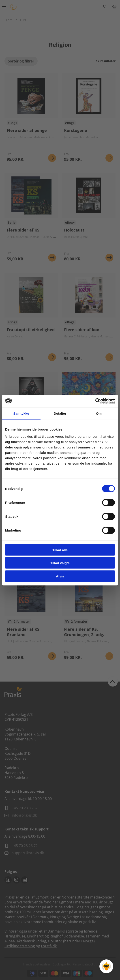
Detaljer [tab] (60, 413)
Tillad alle (60, 550)
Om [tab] (99, 413)
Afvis (60, 576)
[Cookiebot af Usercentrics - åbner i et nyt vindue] (95, 401)
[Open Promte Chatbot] (106, 966)
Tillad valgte (60, 563)
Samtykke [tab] (21, 413)
